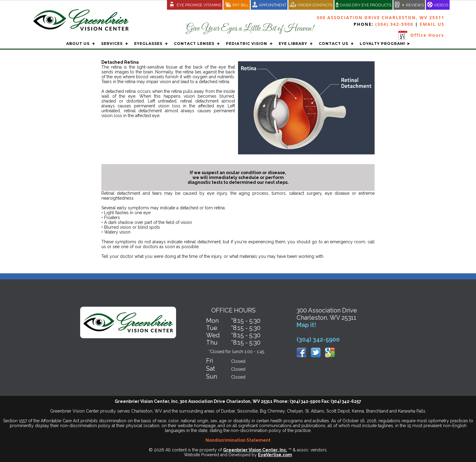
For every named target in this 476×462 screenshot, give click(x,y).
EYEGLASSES (148, 44)
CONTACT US (333, 44)
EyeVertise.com (275, 455)
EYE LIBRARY (293, 44)
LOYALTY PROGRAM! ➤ (385, 44)
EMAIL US (432, 24)
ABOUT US (78, 44)
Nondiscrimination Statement (238, 440)
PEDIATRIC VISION (246, 44)
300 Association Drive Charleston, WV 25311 (381, 17)
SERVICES (112, 44)
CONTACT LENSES (194, 44)
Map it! (306, 325)
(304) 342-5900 (394, 24)
